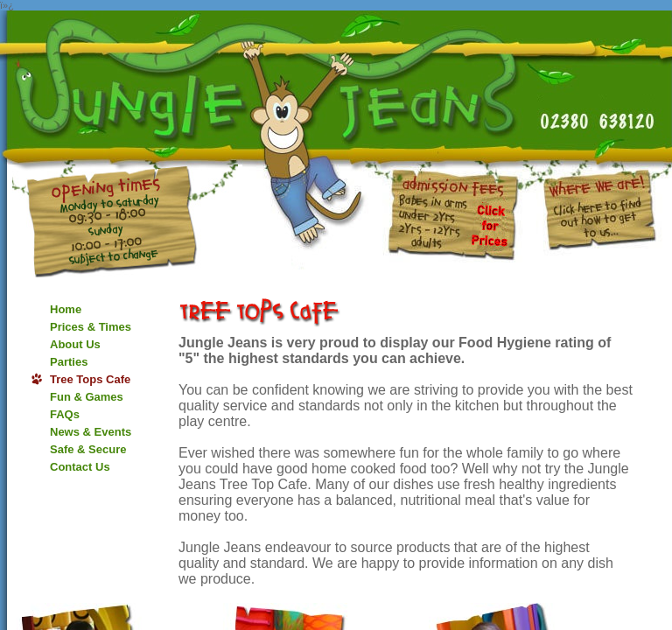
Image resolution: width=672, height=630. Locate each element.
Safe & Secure (88, 449)
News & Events (91, 432)
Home (66, 309)
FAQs (65, 414)
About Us (75, 344)
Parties (69, 362)
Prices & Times (91, 327)
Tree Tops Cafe (90, 379)
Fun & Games (87, 397)
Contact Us (80, 467)
